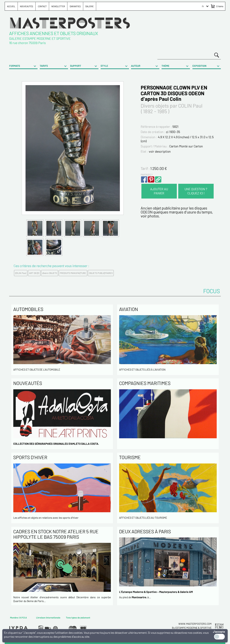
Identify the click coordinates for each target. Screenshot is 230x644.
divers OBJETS (50, 273)
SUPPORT (76, 66)
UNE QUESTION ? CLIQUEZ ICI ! (196, 191)
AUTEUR (136, 66)
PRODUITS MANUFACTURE (73, 273)
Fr (203, 6)
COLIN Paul (21, 273)
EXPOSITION (199, 66)
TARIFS (44, 66)
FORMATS (15, 66)
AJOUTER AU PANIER (159, 191)
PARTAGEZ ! (147, 175)
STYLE (104, 66)
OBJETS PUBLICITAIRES (101, 273)
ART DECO (34, 273)
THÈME (165, 66)
